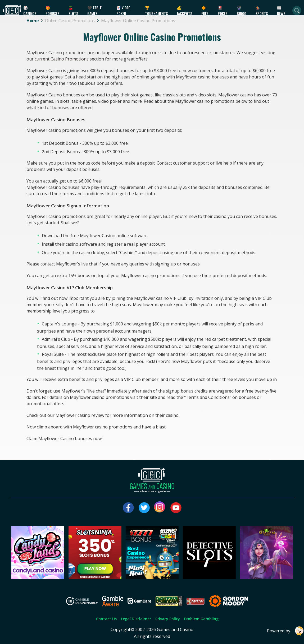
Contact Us (106, 619)
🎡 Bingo (242, 10)
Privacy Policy (168, 619)
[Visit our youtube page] (176, 508)
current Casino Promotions (62, 59)
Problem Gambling (201, 619)
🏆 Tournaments (156, 10)
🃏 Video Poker (123, 10)
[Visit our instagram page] (160, 508)
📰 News (281, 10)
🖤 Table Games (94, 10)
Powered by (285, 631)
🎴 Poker (223, 10)
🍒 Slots (73, 10)
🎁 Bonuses (52, 10)
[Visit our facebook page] (128, 508)
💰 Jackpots (184, 10)
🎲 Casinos (30, 10)
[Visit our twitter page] (144, 508)
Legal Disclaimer (136, 619)
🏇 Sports (262, 10)
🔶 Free (205, 10)
